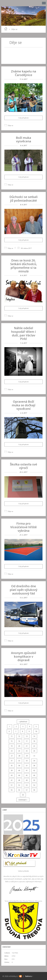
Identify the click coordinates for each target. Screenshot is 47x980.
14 (34, 736)
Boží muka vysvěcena (23, 139)
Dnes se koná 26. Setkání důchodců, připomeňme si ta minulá (24, 266)
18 (34, 741)
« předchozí (23, 722)
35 (12, 766)
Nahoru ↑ (29, 976)
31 (12, 761)
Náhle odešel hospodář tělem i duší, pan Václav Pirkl (23, 333)
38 (34, 766)
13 (27, 736)
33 (27, 761)
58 (34, 790)
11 (12, 736)
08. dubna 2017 (26, 248)
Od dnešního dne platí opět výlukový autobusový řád (24, 590)
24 (19, 751)
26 (34, 751)
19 (12, 746)
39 (12, 770)
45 (27, 775)
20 (19, 746)
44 (19, 775)
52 (19, 785)
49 (27, 780)
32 (19, 761)
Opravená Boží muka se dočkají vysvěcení (24, 405)
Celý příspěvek (23, 118)
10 (36, 731)
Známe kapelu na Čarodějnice (24, 73)
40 (19, 770)
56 (19, 790)
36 (19, 766)
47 (12, 780)
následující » (23, 800)
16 (19, 741)
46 (34, 775)
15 (12, 741)
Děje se (11, 125)
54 (34, 785)
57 (27, 790)
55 (12, 790)
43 (12, 775)
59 (23, 795)
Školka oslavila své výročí (23, 466)
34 (34, 761)
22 (34, 746)
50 (34, 780)
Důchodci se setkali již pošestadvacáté (24, 199)
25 (27, 751)
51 (12, 785)
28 (19, 756)
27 (12, 756)
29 (27, 756)
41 (27, 770)
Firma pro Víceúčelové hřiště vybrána (23, 527)
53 (27, 785)
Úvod (6, 29)
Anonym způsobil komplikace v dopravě (24, 656)
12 (19, 736)
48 (19, 780)
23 (12, 751)
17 (27, 741)
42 (34, 770)
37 (27, 766)
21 (27, 746)
